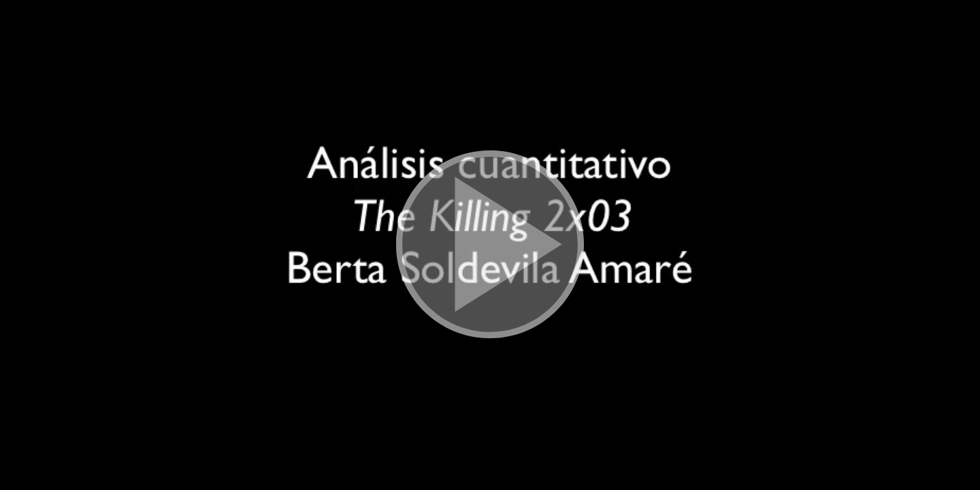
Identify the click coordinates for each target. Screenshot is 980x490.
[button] (490, 245)
